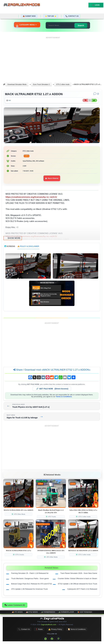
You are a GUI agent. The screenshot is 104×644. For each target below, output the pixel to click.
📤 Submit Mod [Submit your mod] (29, 16)
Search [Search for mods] (81, 25)
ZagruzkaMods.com (48, 625)
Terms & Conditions (64, 397)
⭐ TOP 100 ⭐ (51, 16)
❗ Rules (39, 629)
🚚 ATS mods (17, 612)
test (10, 100)
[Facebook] (52, 639)
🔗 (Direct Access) (52, 389)
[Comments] (96, 94)
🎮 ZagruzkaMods (52, 618)
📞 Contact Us (72, 16)
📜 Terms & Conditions (77, 629)
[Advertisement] (53, 58)
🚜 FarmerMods (48, 612)
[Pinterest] (58, 639)
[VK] (45, 639)
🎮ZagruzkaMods (23, 5)
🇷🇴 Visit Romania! (85, 612)
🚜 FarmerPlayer (66, 612)
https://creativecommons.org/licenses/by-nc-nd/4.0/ (31, 197)
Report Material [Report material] (52, 178)
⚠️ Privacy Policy (55, 629)
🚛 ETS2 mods (32, 612)
